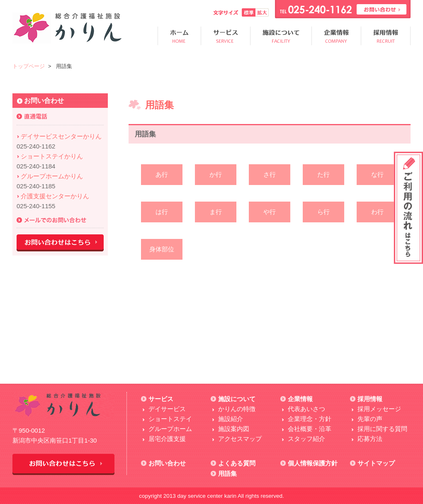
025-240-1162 (36, 146)
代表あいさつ (306, 409)
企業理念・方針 (310, 419)
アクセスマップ (240, 439)
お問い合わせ (167, 463)
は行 (162, 212)
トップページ (29, 66)
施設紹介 (231, 419)
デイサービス (167, 409)
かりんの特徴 (237, 409)
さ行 (270, 174)
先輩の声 (370, 419)
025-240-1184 (36, 166)
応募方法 (370, 439)
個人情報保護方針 (313, 463)
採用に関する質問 (382, 429)
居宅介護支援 (167, 439)
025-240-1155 (36, 206)
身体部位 (162, 249)
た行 (323, 174)
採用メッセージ (379, 409)
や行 (270, 212)
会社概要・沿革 (310, 429)
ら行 (323, 212)
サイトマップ (376, 463)
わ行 (377, 212)
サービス (161, 399)
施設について (237, 399)
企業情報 (300, 399)
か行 (216, 174)
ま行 (216, 212)
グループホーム (170, 429)
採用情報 (370, 399)
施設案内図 (234, 429)
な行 (377, 174)
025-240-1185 (36, 186)
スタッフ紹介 (306, 439)
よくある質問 (237, 463)
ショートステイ (170, 419)
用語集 (227, 474)
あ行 (162, 174)
